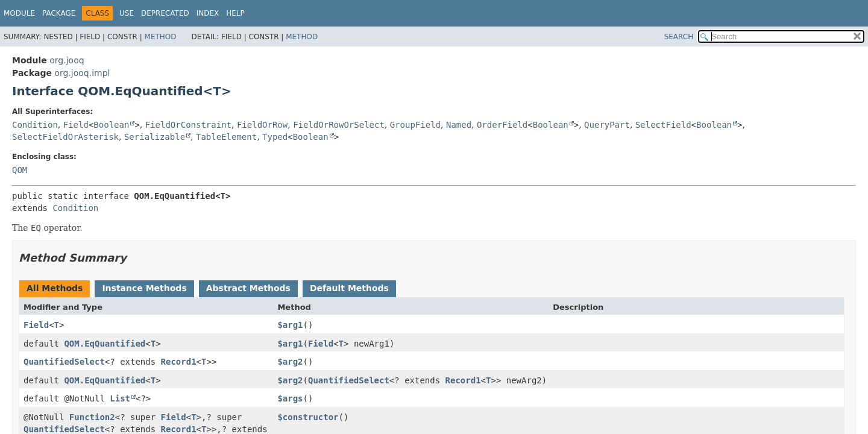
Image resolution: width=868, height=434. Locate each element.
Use (127, 13)
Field (76, 125)
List (120, 398)
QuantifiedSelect (64, 362)
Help (235, 13)
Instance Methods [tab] (144, 288)
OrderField (502, 125)
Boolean (111, 125)
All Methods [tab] (55, 288)
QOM (20, 170)
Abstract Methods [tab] (248, 288)
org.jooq (67, 60)
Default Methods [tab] (349, 288)
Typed (275, 137)
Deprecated (165, 13)
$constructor (308, 417)
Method (161, 37)
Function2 (92, 417)
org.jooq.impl (82, 73)
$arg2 (290, 362)
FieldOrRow (262, 125)
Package (59, 13)
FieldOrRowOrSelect (339, 125)
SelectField (663, 125)
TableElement (226, 137)
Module (19, 13)
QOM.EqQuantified (105, 344)
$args (290, 398)
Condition (35, 125)
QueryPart (607, 125)
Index (208, 13)
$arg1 (290, 325)
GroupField (415, 125)
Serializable (155, 137)
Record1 (179, 362)
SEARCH (679, 37)
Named (459, 125)
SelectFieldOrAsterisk (65, 137)
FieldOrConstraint (188, 125)
